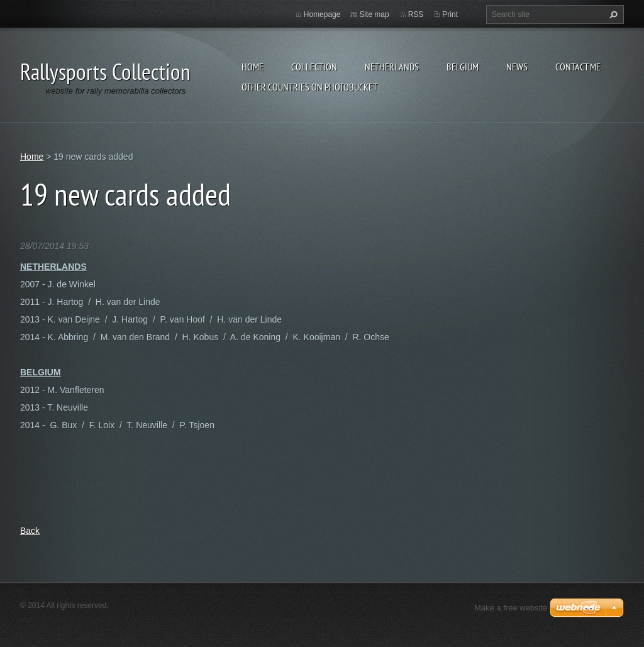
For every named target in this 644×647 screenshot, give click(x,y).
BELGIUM (463, 67)
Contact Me (578, 67)
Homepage (322, 14)
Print (450, 14)
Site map (374, 14)
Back (30, 531)
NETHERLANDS (392, 67)
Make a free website (511, 608)
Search (612, 14)
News (517, 67)
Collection (314, 67)
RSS (416, 14)
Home (253, 67)
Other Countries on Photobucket (309, 87)
